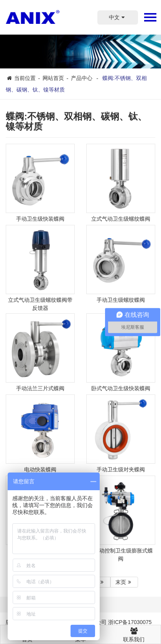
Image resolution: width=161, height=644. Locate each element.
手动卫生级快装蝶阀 (40, 219)
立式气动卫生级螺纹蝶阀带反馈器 (40, 304)
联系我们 (134, 634)
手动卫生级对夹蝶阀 (121, 469)
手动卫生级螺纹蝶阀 (121, 300)
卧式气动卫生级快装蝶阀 (121, 388)
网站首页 (53, 78)
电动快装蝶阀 (40, 469)
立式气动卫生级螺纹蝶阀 (121, 219)
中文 (118, 17)
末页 (124, 582)
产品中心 (82, 78)
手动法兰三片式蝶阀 (40, 388)
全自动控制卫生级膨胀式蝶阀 (121, 555)
